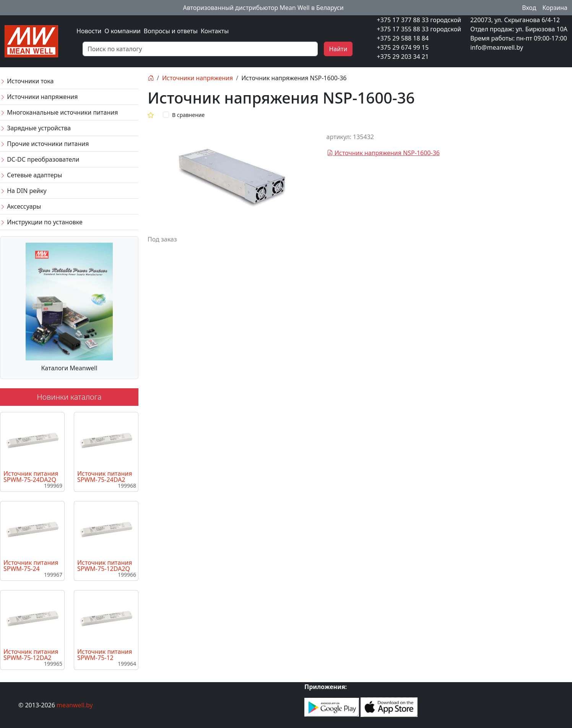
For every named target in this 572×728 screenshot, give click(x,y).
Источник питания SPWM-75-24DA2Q (31, 477)
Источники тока (27, 81)
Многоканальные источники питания (59, 112)
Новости (89, 31)
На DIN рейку (23, 191)
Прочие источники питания (44, 144)
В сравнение (188, 115)
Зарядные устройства (35, 128)
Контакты (215, 31)
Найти (338, 49)
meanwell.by (75, 705)
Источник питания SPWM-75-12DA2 (31, 655)
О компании (123, 31)
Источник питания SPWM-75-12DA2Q (105, 566)
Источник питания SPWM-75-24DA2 (105, 477)
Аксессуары (20, 206)
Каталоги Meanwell (69, 368)
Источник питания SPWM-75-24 (31, 566)
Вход (529, 8)
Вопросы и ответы (171, 31)
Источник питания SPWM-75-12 (105, 655)
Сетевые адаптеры (31, 175)
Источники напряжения (39, 97)
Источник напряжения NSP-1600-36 (383, 153)
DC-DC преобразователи (40, 159)
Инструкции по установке (41, 222)
